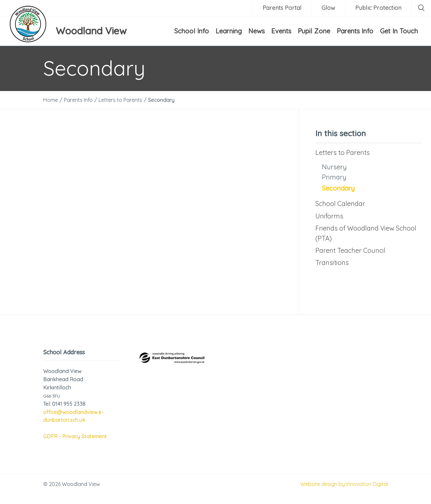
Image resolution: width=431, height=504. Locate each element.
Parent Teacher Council (350, 250)
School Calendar (340, 204)
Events (281, 31)
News (256, 31)
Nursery (334, 167)
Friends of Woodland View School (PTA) (366, 233)
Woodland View (91, 31)
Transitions (332, 262)
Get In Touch (399, 31)
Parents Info (355, 31)
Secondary (338, 188)
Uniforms (329, 216)
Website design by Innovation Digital (344, 484)
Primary (334, 177)
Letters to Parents (343, 152)
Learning (229, 31)
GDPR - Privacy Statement (75, 436)
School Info (192, 31)
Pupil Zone (314, 31)
